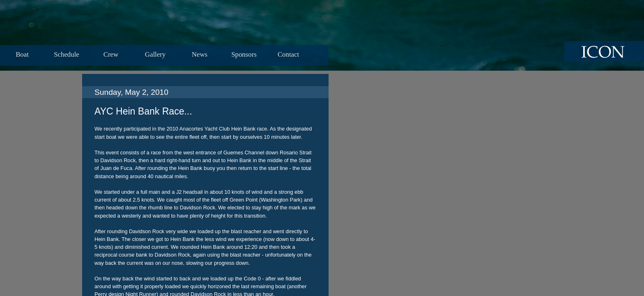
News (200, 54)
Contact (288, 54)
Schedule (67, 54)
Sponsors (244, 54)
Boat (22, 54)
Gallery (155, 54)
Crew (111, 54)
